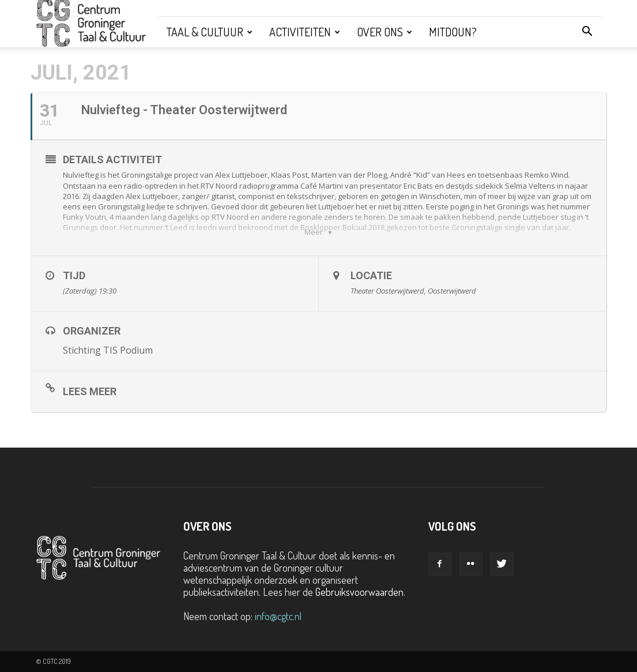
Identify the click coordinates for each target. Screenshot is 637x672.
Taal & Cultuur (210, 32)
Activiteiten (305, 32)
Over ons (385, 32)
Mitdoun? (453, 32)
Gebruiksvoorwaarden (359, 592)
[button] (587, 32)
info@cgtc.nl (278, 616)
